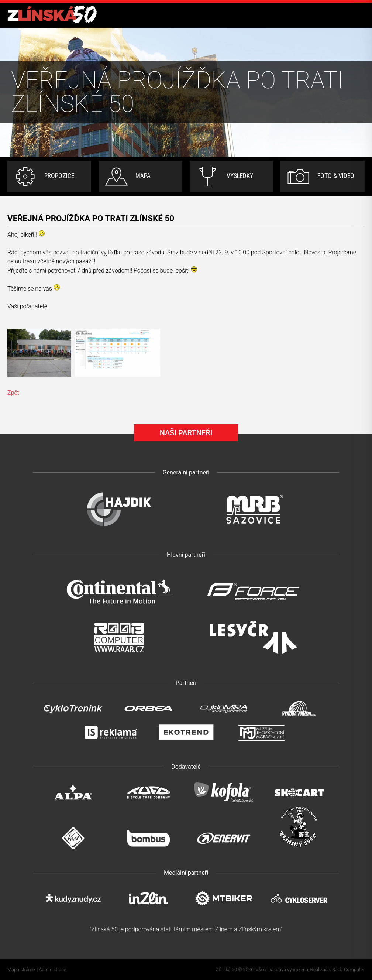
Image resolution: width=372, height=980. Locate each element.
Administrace (53, 969)
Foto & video (336, 176)
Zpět (13, 393)
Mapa (143, 176)
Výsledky (240, 176)
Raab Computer (348, 969)
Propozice (59, 176)
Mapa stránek (21, 969)
